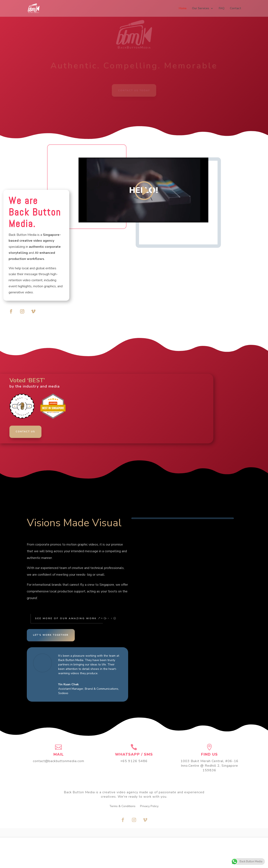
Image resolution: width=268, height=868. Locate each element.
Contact (236, 9)
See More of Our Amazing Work (65, 618)
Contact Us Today (134, 90)
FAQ (222, 9)
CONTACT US (26, 432)
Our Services (201, 9)
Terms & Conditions (122, 806)
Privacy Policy (149, 806)
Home (183, 9)
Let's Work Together (51, 635)
